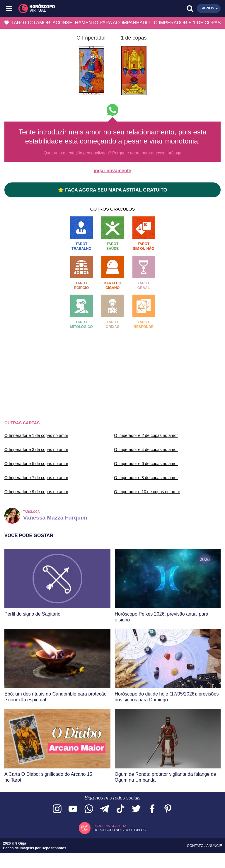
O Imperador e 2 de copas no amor (146, 435)
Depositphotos (54, 848)
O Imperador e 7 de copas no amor (36, 478)
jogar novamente (112, 171)
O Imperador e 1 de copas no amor (36, 435)
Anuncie (214, 846)
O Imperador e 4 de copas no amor (146, 450)
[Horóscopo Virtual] (61, 8)
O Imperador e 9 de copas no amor (36, 492)
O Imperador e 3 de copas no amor (36, 450)
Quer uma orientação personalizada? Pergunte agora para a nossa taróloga (112, 153)
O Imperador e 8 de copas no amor (146, 478)
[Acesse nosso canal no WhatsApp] (89, 809)
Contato (196, 846)
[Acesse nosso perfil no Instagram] (57, 809)
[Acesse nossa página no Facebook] (152, 809)
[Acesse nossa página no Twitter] (136, 809)
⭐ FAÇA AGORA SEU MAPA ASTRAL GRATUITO (112, 190)
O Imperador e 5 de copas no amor (36, 464)
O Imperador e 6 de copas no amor (146, 464)
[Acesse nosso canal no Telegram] (105, 809)
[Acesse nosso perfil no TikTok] (120, 809)
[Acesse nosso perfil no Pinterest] (168, 809)
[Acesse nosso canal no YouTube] (73, 809)
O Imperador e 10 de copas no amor (147, 492)
